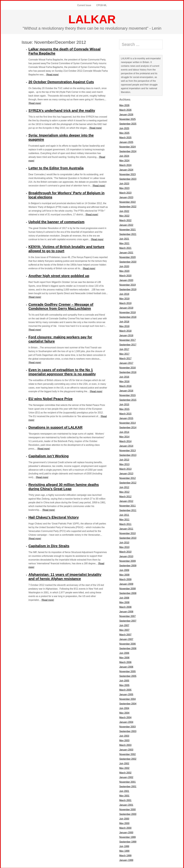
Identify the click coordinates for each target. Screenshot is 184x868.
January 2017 (126, 363)
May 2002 (124, 768)
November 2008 (128, 588)
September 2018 (128, 316)
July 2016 (124, 376)
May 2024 (124, 160)
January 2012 (126, 501)
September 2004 (128, 703)
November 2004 (128, 698)
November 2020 (128, 257)
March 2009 (125, 579)
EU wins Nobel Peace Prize (51, 398)
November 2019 (128, 284)
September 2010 (128, 537)
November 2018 (128, 312)
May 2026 (124, 105)
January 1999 (126, 860)
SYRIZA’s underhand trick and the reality (62, 110)
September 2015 (128, 399)
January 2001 (126, 804)
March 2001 (125, 800)
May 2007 (124, 629)
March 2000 (125, 827)
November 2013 (128, 450)
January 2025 (126, 142)
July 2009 (124, 570)
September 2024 (128, 151)
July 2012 (124, 487)
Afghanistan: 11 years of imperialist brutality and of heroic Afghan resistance (65, 576)
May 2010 (124, 547)
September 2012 (128, 482)
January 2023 (126, 197)
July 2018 (124, 321)
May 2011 (124, 519)
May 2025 (124, 132)
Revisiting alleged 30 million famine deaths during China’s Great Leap (64, 486)
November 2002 (128, 754)
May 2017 (124, 353)
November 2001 (128, 781)
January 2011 (126, 528)
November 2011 (128, 505)
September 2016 (128, 372)
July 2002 (124, 763)
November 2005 (128, 671)
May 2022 (124, 215)
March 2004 (125, 717)
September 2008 (128, 593)
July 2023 (124, 183)
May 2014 (124, 436)
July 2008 (124, 597)
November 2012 (128, 478)
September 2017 (128, 344)
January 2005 (126, 694)
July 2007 (124, 625)
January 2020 (126, 280)
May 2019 (124, 298)
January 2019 (126, 307)
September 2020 (128, 261)
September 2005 (128, 675)
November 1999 (128, 837)
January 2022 (126, 224)
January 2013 (126, 473)
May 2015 (124, 409)
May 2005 (124, 685)
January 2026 (126, 114)
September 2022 (128, 206)
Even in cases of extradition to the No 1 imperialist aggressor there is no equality (62, 371)
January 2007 (126, 639)
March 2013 (125, 468)
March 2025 (125, 137)
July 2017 (124, 349)
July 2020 (124, 266)
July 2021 (124, 238)
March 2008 (125, 606)
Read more (52, 74)
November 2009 (128, 560)
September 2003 (128, 731)
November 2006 (128, 643)
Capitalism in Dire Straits (49, 545)
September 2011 (128, 510)
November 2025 (128, 119)
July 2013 (124, 459)
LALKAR (92, 19)
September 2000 (128, 814)
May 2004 (124, 712)
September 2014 (128, 427)
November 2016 (128, 367)
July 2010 (124, 542)
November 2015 (128, 395)
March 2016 (125, 386)
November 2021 (128, 229)
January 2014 (126, 445)
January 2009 (126, 583)
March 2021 (125, 247)
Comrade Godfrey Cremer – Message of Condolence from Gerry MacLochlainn (61, 306)
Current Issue (84, 5)
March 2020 (125, 275)
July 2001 (124, 791)
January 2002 (126, 777)
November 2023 (128, 174)
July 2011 (124, 514)
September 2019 (128, 289)
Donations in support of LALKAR (55, 427)
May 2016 (124, 381)
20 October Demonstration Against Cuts (61, 81)
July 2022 (124, 211)
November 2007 (128, 616)
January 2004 (126, 722)
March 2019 (125, 303)
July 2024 (124, 155)
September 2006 (128, 648)
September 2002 (128, 758)
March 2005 (125, 689)
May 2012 (124, 491)
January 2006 (126, 666)
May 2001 (124, 795)
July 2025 (124, 128)
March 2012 (125, 496)
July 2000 (124, 818)
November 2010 (128, 533)
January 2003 (126, 749)
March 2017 (125, 358)
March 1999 (125, 855)
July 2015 (124, 404)
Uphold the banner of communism (56, 221)
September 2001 (128, 786)
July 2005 (124, 680)
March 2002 (125, 772)
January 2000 (126, 832)
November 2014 (128, 422)
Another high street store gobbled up (59, 275)
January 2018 (126, 335)
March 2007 (125, 634)
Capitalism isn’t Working (49, 455)
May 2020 (124, 270)
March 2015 (125, 413)
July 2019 (124, 293)
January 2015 (126, 418)
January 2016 (126, 390)
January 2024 (126, 169)
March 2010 (125, 551)
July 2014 (124, 432)
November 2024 (128, 146)
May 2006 (124, 657)
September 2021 (128, 234)
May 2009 (124, 574)
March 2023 (125, 192)
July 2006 (124, 652)
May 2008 (124, 602)
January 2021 (126, 252)
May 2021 (124, 243)
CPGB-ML (101, 5)
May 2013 (124, 464)
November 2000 (128, 809)
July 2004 (124, 708)
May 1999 (124, 850)
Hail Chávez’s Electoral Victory (54, 517)
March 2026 (125, 109)
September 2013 (128, 455)
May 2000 (124, 823)
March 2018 (125, 330)
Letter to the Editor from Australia (56, 167)
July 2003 (124, 735)
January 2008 (126, 611)
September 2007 (128, 620)
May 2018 (124, 326)
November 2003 (128, 726)
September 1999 (128, 841)
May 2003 (124, 740)
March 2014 (125, 441)
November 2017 (128, 340)
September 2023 (128, 178)
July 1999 (124, 846)
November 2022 (128, 201)
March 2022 (125, 220)
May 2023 (124, 188)
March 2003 (125, 745)
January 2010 (126, 556)
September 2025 (128, 123)
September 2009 (128, 565)
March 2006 (125, 662)
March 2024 (125, 165)
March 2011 (125, 524)
